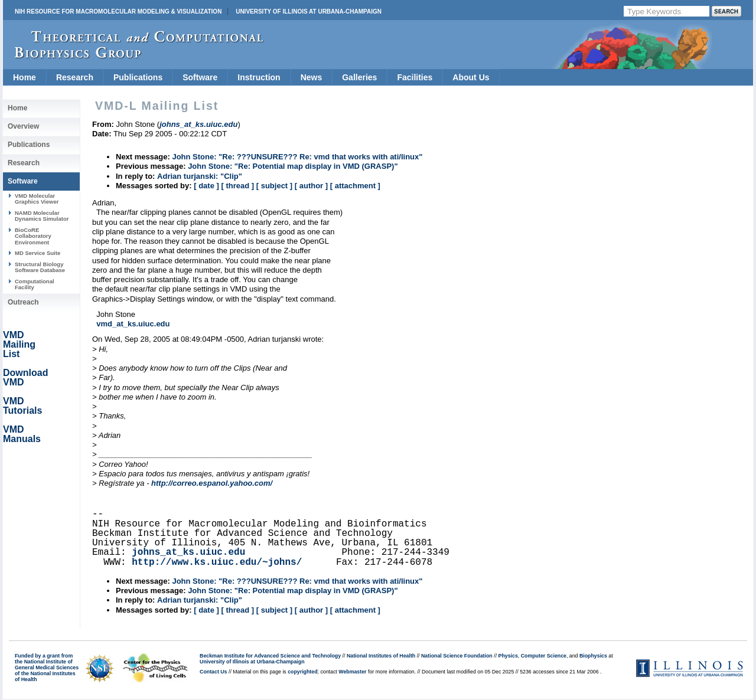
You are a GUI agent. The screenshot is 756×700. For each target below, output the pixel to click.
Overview (23, 126)
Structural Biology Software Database (40, 267)
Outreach (23, 302)
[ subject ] (274, 186)
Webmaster (352, 672)
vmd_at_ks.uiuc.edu (133, 324)
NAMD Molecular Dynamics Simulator (42, 216)
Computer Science (544, 656)
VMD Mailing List (19, 344)
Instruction (259, 77)
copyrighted (302, 672)
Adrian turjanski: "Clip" (200, 176)
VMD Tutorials (22, 406)
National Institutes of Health (381, 656)
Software (200, 77)
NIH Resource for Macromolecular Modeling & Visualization (118, 12)
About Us (471, 77)
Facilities (415, 77)
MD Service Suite (38, 253)
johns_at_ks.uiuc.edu (188, 552)
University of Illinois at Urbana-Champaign (309, 12)
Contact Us (213, 672)
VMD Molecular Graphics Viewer (37, 199)
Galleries (359, 77)
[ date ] (206, 186)
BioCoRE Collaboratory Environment (33, 236)
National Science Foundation (457, 656)
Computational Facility (35, 284)
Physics (508, 656)
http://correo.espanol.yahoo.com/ (212, 483)
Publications (138, 77)
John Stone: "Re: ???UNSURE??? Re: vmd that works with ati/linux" (297, 157)
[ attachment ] (355, 186)
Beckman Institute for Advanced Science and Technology (270, 656)
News (312, 77)
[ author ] (311, 186)
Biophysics (593, 656)
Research (75, 77)
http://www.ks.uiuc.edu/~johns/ (217, 562)
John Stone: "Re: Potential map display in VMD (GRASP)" (293, 166)
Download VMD (25, 377)
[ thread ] (237, 186)
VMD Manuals (22, 434)
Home (25, 77)
